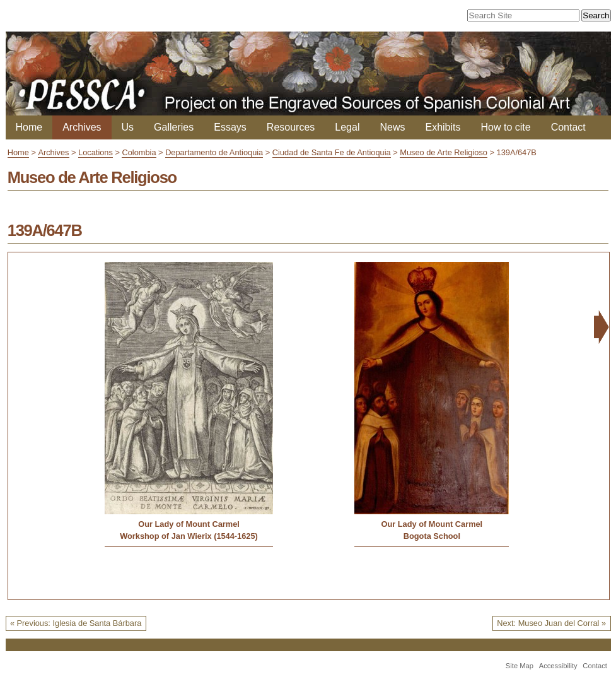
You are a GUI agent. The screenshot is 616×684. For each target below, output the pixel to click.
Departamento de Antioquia (214, 152)
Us (128, 127)
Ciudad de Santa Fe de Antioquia (332, 152)
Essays (230, 127)
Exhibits (443, 127)
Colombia (139, 152)
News (392, 127)
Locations (96, 152)
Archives (82, 127)
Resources (291, 127)
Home (29, 127)
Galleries (174, 127)
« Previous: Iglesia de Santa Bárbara (76, 623)
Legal (347, 127)
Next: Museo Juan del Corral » (551, 623)
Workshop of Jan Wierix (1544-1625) (189, 536)
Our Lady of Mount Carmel (189, 524)
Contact (568, 127)
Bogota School (432, 536)
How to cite (506, 127)
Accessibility (558, 666)
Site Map (520, 666)
